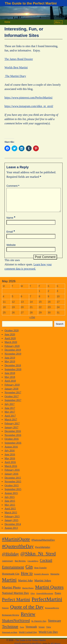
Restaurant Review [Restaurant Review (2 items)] (11, 619)
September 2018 (13, 374)
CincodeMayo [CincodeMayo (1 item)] (33, 565)
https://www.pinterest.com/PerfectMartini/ (29, 98)
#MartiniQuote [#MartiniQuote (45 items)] (16, 544)
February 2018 (12, 389)
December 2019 (13, 354)
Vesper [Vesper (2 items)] (42, 631)
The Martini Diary (15, 76)
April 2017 (10, 420)
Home (7, 22)
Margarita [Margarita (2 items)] (55, 578)
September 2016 (13, 447)
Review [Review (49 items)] (28, 618)
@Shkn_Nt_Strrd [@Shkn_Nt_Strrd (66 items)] (38, 558)
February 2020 (12, 350)
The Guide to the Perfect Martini (31, 3)
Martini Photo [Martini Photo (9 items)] (11, 592)
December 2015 (13, 482)
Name (11, 222)
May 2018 (10, 381)
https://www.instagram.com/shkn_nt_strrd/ (29, 106)
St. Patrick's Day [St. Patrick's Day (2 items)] (39, 625)
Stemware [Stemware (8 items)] (55, 625)
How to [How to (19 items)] (27, 578)
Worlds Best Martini (16, 67)
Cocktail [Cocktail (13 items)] (46, 565)
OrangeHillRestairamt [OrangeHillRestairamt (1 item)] (45, 598)
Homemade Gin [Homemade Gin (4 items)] (11, 578)
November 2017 (13, 397)
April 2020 (10, 343)
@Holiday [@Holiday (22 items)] (10, 558)
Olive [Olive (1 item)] (33, 598)
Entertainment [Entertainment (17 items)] (13, 571)
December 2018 (13, 370)
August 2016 (11, 451)
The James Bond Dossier (19, 59)
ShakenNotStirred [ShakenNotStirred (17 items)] (16, 625)
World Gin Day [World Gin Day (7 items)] (48, 636)
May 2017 (10, 416)
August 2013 (11, 532)
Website (11, 249)
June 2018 (10, 377)
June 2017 (10, 412)
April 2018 (10, 385)
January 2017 (11, 432)
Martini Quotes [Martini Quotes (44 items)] (49, 591)
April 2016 (10, 466)
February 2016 (12, 474)
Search (59, 328)
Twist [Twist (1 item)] (22, 631)
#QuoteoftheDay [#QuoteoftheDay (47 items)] (18, 551)
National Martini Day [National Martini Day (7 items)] (15, 597)
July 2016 (9, 455)
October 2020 (12, 335)
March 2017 (11, 424)
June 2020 (10, 339)
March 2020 (11, 346)
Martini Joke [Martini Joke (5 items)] (25, 585)
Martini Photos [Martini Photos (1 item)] (28, 592)
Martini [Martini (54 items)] (9, 584)
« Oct (32, 321)
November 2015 (13, 486)
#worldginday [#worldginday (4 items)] (43, 551)
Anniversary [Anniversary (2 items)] (8, 565)
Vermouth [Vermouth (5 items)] (31, 631)
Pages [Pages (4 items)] (58, 597)
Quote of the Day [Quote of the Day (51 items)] (27, 611)
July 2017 (9, 408)
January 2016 (11, 478)
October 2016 (12, 443)
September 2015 (13, 493)
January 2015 (11, 524)
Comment (13, 186)
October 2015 (12, 490)
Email (11, 236)
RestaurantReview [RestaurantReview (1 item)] (52, 612)
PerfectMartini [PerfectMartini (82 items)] (47, 604)
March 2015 (11, 517)
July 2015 (9, 501)
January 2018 (11, 393)
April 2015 (10, 513)
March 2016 (11, 470)
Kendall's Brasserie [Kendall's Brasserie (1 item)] (41, 578)
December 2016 (13, 435)
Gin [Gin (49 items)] (29, 571)
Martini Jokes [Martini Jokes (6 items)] (43, 585)
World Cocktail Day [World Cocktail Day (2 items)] (28, 636)
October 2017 (12, 401)
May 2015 (10, 509)
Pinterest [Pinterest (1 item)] (5, 612)
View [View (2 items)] (49, 631)
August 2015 (11, 497)
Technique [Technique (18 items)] (10, 631)
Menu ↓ (59, 22)
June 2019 (10, 362)
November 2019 (13, 358)
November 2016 (13, 439)
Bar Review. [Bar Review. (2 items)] (20, 565)
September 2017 (13, 404)
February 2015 (12, 521)
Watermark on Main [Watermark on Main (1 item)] (10, 637)
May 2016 (10, 463)
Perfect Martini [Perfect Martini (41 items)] (16, 604)
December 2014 (13, 528)
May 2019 (10, 366)
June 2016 (10, 459)
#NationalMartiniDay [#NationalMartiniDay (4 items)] (43, 544)
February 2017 (12, 428)
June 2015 (10, 505)
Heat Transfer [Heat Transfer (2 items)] (40, 572)
